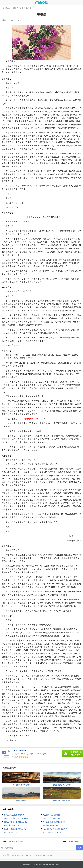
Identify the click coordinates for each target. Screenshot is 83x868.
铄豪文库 (20, 855)
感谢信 (29, 8)
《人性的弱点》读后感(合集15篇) (55, 829)
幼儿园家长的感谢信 (16, 842)
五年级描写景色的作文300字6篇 (16, 818)
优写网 (26, 855)
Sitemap (57, 865)
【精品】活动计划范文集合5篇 (15, 822)
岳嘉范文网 (33, 855)
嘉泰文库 (50, 855)
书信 (21, 8)
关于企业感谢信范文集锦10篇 (54, 822)
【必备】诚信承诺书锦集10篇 (15, 829)
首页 (14, 8)
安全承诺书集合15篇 (11, 825)
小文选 (36, 865)
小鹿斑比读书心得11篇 (51, 818)
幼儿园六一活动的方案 (51, 815)
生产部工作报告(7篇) (51, 825)
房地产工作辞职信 (10, 832)
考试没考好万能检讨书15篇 (14, 815)
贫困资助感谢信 (75, 842)
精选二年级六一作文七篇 (52, 832)
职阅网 (14, 855)
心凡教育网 (42, 855)
